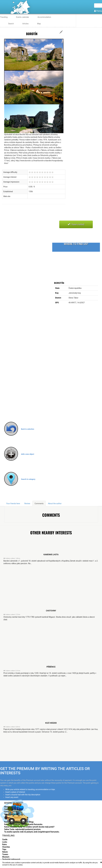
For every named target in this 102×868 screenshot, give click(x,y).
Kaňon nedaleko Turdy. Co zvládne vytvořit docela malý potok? (29, 827)
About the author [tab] (55, 504)
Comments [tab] (39, 504)
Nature (5, 852)
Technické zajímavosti (11, 859)
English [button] (96, 20)
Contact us (9, 809)
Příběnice (51, 667)
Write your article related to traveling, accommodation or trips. (30, 789)
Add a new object (28, 454)
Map (39, 24)
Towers (5, 854)
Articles (26, 24)
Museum (6, 857)
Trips (4, 849)
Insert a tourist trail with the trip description (23, 795)
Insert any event (12, 797)
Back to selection (28, 429)
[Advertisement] (50, 215)
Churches (6, 847)
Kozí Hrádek (51, 723)
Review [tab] (27, 504)
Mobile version (10, 807)
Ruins (4, 844)
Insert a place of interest (15, 792)
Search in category (28, 479)
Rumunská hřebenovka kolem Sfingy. (19, 822)
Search (11, 24)
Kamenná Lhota (51, 555)
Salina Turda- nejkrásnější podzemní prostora (22, 829)
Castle (5, 839)
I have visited (76, 224)
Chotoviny (51, 611)
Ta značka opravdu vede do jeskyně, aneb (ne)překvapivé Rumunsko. (32, 832)
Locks (5, 842)
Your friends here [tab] (13, 504)
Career (7, 812)
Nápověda (8, 814)
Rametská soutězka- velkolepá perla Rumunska (23, 824)
